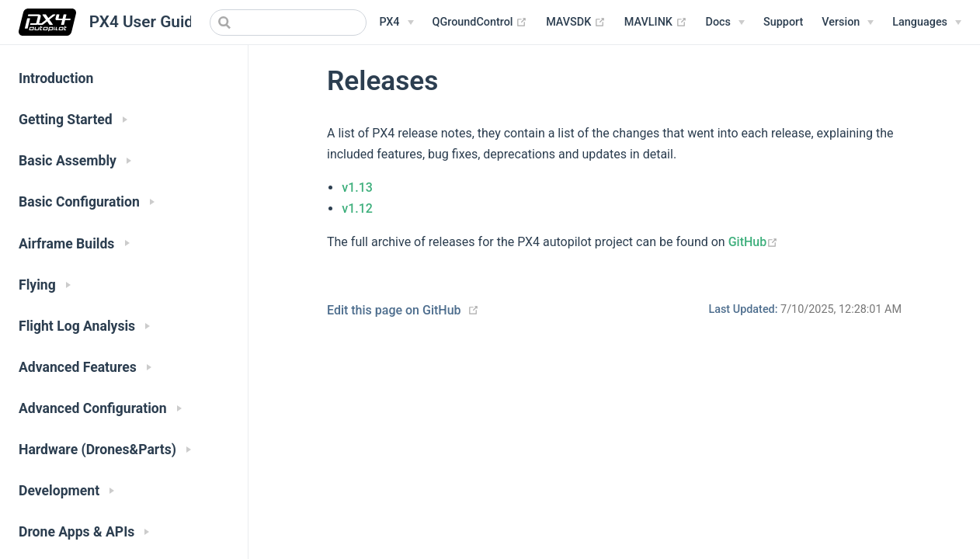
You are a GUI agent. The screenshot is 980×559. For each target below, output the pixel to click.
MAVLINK (656, 23)
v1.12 (357, 208)
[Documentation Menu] (725, 23)
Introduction (56, 78)
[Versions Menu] (848, 23)
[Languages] (927, 23)
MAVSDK (576, 23)
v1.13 (357, 187)
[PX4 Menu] (396, 23)
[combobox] (288, 23)
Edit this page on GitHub (394, 310)
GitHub (754, 242)
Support (783, 22)
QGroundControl (480, 23)
